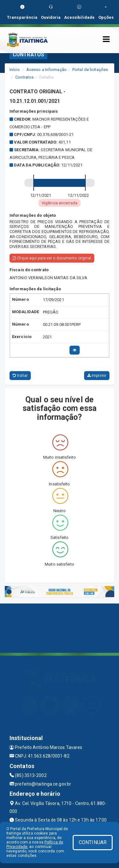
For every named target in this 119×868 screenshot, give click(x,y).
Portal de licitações (90, 70)
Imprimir (97, 376)
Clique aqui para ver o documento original (52, 258)
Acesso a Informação (46, 70)
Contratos (24, 77)
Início (15, 70)
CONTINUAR (93, 842)
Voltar (20, 376)
